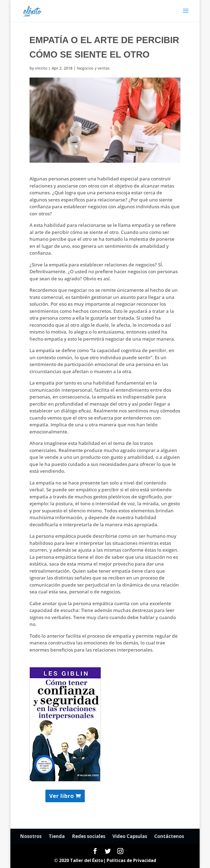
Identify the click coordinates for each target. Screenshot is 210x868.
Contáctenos (169, 836)
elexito (41, 68)
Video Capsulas (130, 836)
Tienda (57, 836)
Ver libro (62, 796)
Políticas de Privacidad (131, 860)
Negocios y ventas (93, 68)
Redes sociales (89, 836)
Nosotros (31, 836)
